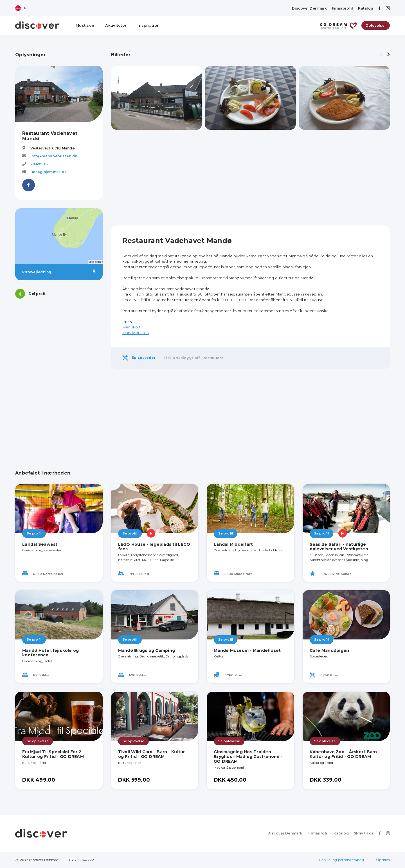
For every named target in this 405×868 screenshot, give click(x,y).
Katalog (366, 8)
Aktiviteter (116, 25)
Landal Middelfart (233, 544)
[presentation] (381, 55)
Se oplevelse (38, 741)
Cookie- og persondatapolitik (343, 860)
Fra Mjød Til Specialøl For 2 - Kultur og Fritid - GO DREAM (53, 754)
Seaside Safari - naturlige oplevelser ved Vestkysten (339, 547)
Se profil (34, 533)
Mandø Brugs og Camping (147, 650)
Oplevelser (376, 25)
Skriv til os (364, 833)
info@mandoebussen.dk (54, 156)
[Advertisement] (59, 342)
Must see (85, 25)
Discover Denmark (309, 8)
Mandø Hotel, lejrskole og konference (50, 653)
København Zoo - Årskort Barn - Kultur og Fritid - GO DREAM (345, 754)
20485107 (40, 164)
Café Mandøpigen (329, 650)
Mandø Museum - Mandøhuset (247, 650)
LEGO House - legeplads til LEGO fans (154, 547)
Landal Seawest (40, 544)
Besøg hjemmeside (49, 172)
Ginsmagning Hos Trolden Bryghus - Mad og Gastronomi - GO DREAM (248, 757)
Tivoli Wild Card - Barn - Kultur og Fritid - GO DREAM (152, 754)
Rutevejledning (59, 272)
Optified (383, 860)
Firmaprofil (342, 8)
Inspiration (148, 25)
